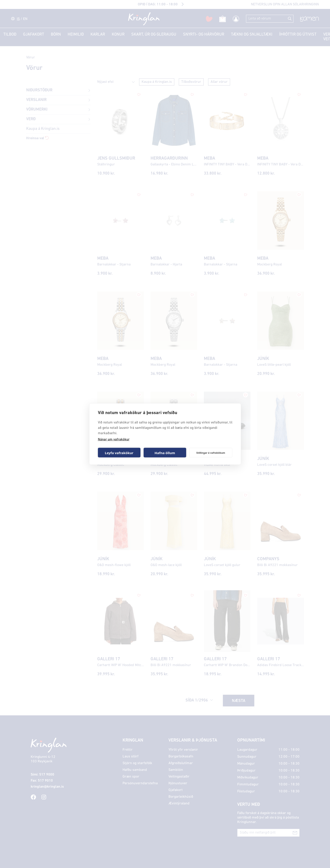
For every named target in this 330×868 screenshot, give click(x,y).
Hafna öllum (165, 453)
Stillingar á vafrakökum (211, 452)
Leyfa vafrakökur (119, 453)
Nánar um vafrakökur (114, 440)
